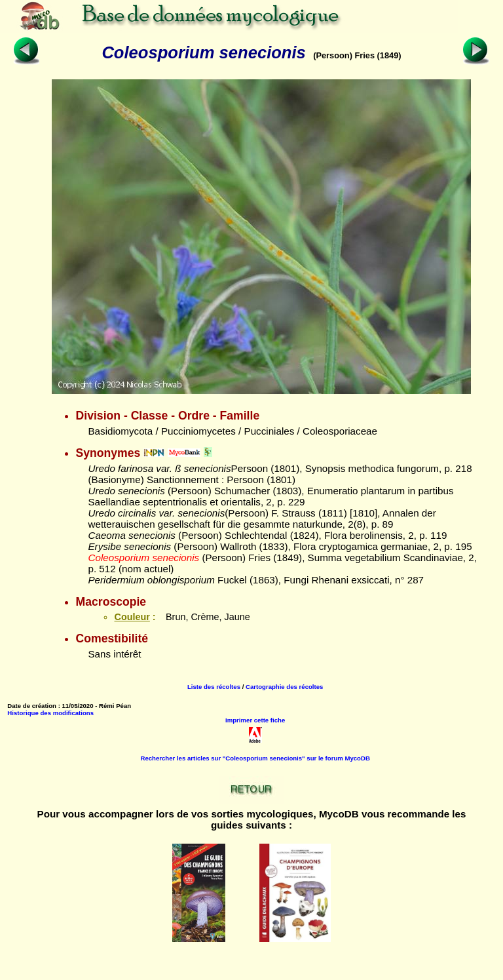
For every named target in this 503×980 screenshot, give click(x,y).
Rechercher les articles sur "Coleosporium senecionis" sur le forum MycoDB (255, 758)
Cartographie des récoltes (284, 687)
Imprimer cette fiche (255, 720)
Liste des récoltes (214, 687)
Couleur (132, 617)
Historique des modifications (50, 713)
